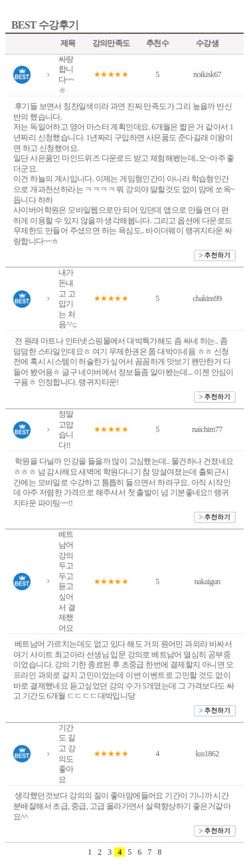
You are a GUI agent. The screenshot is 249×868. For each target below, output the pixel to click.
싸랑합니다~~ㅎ (66, 75)
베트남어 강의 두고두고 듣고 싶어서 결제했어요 (67, 581)
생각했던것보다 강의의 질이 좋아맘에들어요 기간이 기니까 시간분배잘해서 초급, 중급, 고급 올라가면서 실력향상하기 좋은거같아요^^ (122, 806)
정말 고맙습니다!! (66, 430)
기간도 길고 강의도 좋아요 (67, 754)
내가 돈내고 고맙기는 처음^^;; (67, 298)
